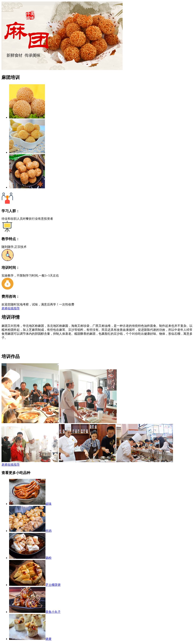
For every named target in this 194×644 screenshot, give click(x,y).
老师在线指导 (11, 308)
